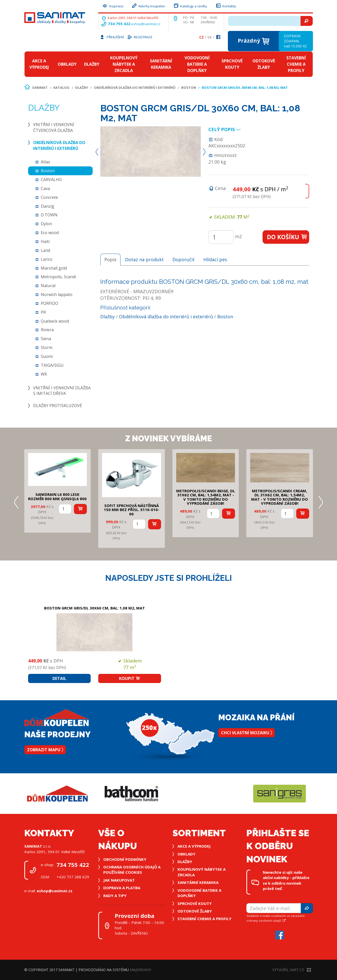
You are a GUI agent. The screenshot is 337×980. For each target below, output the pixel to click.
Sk (210, 37)
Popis (110, 259)
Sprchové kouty (232, 64)
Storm (47, 347)
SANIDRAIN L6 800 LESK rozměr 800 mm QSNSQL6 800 (57, 496)
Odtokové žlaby (264, 64)
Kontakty (226, 5)
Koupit (130, 678)
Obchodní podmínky (125, 859)
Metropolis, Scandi (58, 277)
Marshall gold (54, 268)
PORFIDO (49, 303)
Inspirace (113, 5)
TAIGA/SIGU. (53, 365)
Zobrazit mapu (45, 750)
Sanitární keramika (161, 64)
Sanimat (40, 87)
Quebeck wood (55, 321)
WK (44, 374)
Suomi (47, 356)
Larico (47, 259)
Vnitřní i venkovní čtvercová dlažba (54, 127)
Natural (48, 286)
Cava (45, 188)
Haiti (45, 241)
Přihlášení (112, 37)
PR (43, 312)
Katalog (61, 87)
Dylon (46, 224)
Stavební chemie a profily (296, 64)
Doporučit (184, 259)
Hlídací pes (215, 259)
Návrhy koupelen (148, 5)
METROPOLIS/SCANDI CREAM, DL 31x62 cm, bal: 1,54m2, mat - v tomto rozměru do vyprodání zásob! (280, 497)
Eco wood (50, 233)
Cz (202, 37)
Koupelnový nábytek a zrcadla (124, 64)
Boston (189, 87)
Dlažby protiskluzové (58, 406)
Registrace (140, 37)
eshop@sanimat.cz (146, 24)
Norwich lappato (57, 294)
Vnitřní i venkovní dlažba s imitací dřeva (62, 391)
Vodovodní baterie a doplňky (197, 64)
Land (45, 250)
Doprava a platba (122, 888)
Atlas (45, 162)
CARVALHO (51, 180)
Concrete (49, 197)
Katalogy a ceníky (190, 5)
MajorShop (141, 970)
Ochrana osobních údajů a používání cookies (132, 870)
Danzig (47, 206)
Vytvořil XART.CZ (292, 970)
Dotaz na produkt (144, 259)
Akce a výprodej (39, 64)
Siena (46, 339)
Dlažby (92, 64)
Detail (59, 678)
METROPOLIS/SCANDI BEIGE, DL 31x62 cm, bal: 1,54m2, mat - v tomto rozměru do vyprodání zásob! (206, 497)
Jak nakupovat (119, 880)
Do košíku (287, 237)
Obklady (67, 64)
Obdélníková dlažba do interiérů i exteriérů (135, 87)
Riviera (47, 330)
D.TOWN (49, 215)
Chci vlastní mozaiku (246, 733)
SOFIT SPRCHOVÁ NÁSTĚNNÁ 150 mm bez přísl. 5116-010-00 (132, 510)
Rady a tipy (115, 896)
